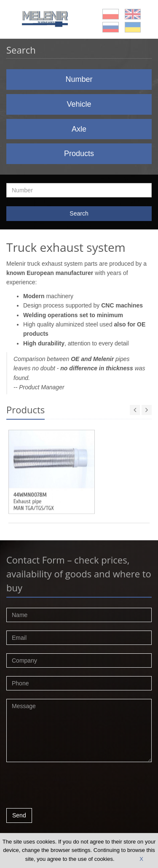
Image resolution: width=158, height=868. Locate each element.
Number (79, 79)
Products (79, 154)
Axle (79, 129)
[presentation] (70, 787)
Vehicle (79, 104)
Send (19, 815)
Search (79, 213)
